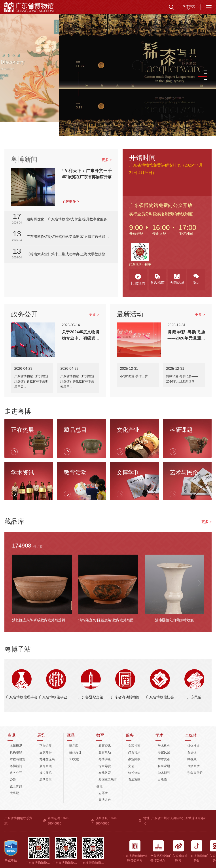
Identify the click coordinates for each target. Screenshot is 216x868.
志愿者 (103, 793)
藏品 (71, 735)
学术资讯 (164, 759)
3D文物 (74, 759)
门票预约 (134, 752)
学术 (159, 735)
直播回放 (193, 766)
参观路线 (134, 759)
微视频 (192, 759)
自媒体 (192, 752)
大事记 (14, 793)
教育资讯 (105, 746)
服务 (130, 735)
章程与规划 (17, 759)
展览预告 (45, 752)
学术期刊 (164, 773)
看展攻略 (134, 779)
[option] (108, 68)
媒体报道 (193, 746)
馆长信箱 (134, 773)
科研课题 (164, 766)
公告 (13, 779)
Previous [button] (17, 583)
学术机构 (164, 746)
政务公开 (16, 773)
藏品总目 (75, 752)
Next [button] (199, 583)
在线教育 (105, 773)
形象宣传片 (195, 773)
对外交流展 (47, 759)
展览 (41, 735)
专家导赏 (105, 766)
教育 (100, 735)
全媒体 (191, 735)
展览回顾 (45, 766)
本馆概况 (16, 746)
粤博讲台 (105, 800)
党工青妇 (16, 786)
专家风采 (164, 752)
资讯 (11, 735)
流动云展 (45, 779)
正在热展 (45, 746)
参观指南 (134, 746)
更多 (107, 160)
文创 (131, 766)
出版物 (162, 779)
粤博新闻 (24, 159)
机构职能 (16, 752)
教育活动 (105, 752)
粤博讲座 (105, 759)
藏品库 (74, 746)
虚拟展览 (45, 773)
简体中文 (189, 6)
